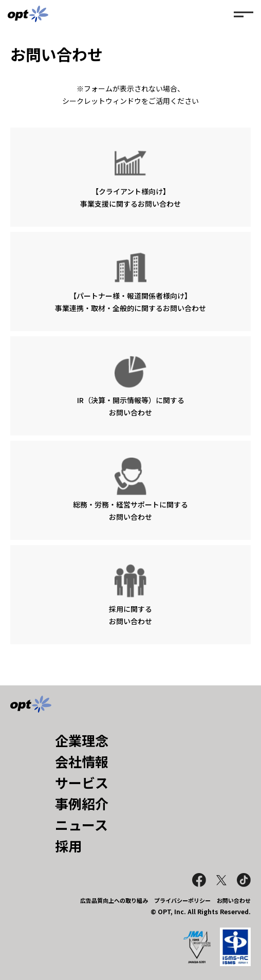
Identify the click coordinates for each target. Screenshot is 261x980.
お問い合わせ (234, 900)
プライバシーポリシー (182, 900)
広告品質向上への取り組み (114, 900)
